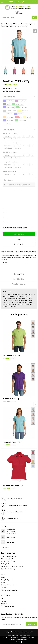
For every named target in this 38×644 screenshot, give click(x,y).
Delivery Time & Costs (7, 559)
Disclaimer (4, 582)
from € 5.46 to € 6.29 (9, 488)
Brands (3, 577)
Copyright (4, 587)
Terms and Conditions (7, 585)
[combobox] (16, 18)
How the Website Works (8, 561)
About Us (3, 598)
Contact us (5, 263)
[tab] (19, 274)
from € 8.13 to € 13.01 (9, 401)
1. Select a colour (9, 97)
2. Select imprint (9, 130)
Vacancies (4, 601)
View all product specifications (12, 91)
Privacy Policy (5, 580)
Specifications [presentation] (19, 279)
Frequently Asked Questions (9, 556)
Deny (23, 642)
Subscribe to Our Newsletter (9, 590)
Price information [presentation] (19, 284)
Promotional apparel (27, 24)
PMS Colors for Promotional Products (12, 566)
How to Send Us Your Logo (8, 569)
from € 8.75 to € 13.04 (9, 358)
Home (3, 24)
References (4, 604)
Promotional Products (13, 24)
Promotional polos (6, 26)
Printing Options (6, 564)
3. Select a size (8, 180)
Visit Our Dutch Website (8, 606)
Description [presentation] (19, 274)
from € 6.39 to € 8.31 (9, 445)
